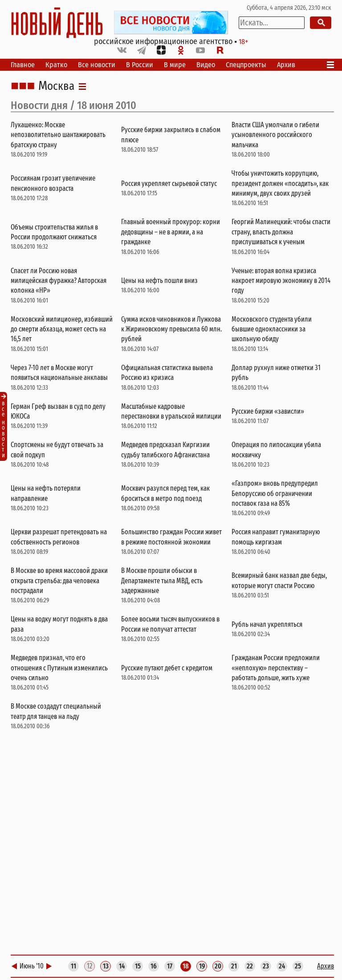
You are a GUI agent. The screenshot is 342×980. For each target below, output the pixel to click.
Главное (23, 65)
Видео (206, 65)
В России (140, 65)
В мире (175, 65)
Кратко (56, 65)
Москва (56, 86)
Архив (286, 65)
